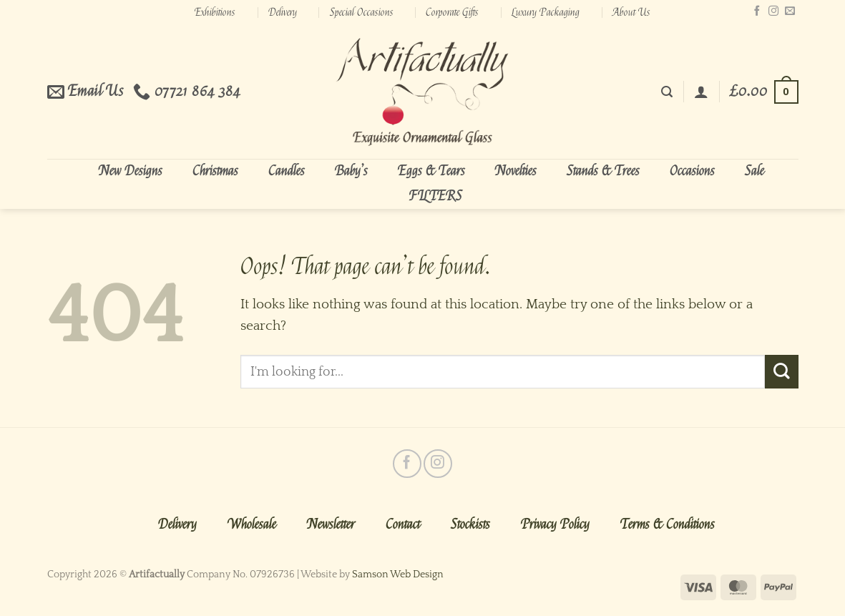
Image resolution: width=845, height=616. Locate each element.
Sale (754, 171)
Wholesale (252, 524)
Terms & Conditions (668, 524)
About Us (631, 12)
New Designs (131, 171)
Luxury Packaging (546, 12)
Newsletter (331, 524)
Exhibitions (215, 12)
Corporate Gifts (452, 12)
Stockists (470, 524)
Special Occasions (362, 12)
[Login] (701, 92)
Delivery (283, 12)
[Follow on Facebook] (757, 11)
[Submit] (782, 371)
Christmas (215, 171)
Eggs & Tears (431, 171)
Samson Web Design (398, 575)
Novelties (516, 171)
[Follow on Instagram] (773, 11)
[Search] (667, 92)
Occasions (692, 171)
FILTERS (436, 196)
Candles (287, 171)
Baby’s (351, 171)
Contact (403, 524)
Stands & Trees (603, 171)
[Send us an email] (790, 11)
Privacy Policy (555, 524)
